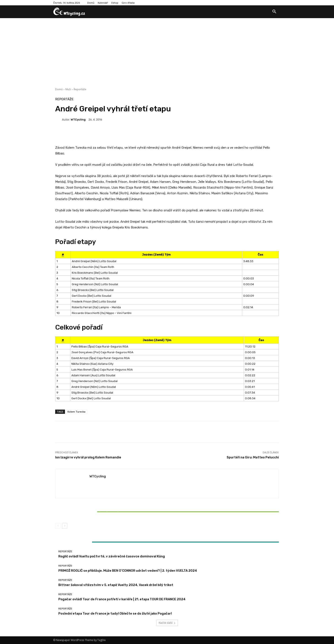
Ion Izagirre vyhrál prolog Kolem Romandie (88, 457)
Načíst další (167, 623)
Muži (68, 89)
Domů (59, 89)
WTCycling (78, 120)
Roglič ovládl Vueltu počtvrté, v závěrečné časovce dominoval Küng (112, 556)
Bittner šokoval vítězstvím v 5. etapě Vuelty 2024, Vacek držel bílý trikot (92, 512)
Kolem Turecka (76, 412)
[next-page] (65, 526)
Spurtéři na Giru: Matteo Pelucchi (253, 457)
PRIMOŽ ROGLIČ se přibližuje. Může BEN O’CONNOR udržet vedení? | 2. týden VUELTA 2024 (128, 571)
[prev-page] (58, 526)
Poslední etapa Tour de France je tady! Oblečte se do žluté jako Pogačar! (115, 613)
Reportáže (80, 89)
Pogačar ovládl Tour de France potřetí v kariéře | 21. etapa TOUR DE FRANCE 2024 (122, 599)
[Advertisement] (167, 50)
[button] (274, 12)
